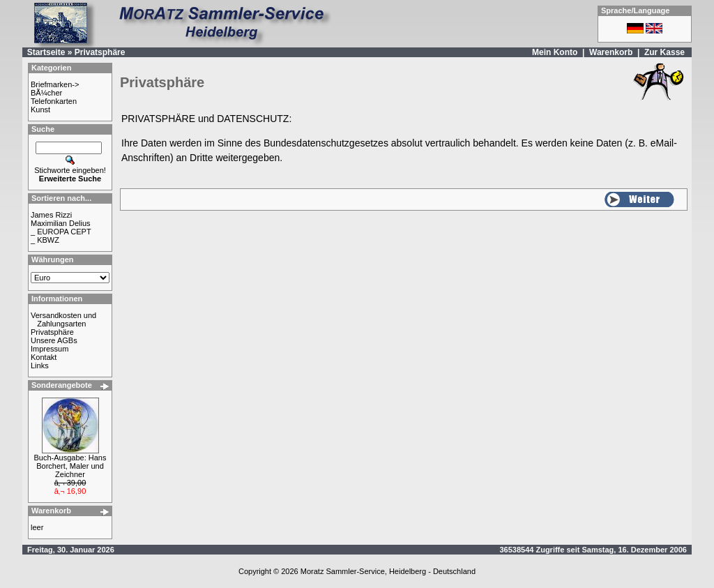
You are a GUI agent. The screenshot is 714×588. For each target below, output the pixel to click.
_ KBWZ (45, 240)
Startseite (46, 52)
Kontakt (44, 357)
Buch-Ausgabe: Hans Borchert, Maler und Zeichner (70, 466)
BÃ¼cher (46, 93)
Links (40, 365)
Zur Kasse (664, 52)
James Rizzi (51, 215)
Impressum (50, 349)
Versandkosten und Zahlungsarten (63, 319)
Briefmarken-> (55, 84)
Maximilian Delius (61, 223)
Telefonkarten (54, 101)
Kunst (40, 110)
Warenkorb (611, 52)
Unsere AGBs (54, 340)
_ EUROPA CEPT (61, 232)
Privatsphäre (100, 52)
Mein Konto (555, 52)
